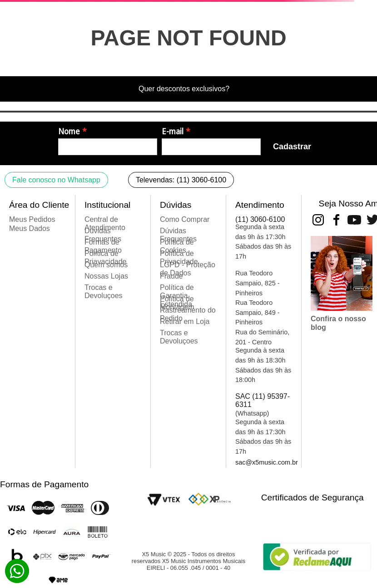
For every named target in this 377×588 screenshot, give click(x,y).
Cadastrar (292, 147)
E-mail (173, 132)
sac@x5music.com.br (267, 462)
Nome (69, 132)
